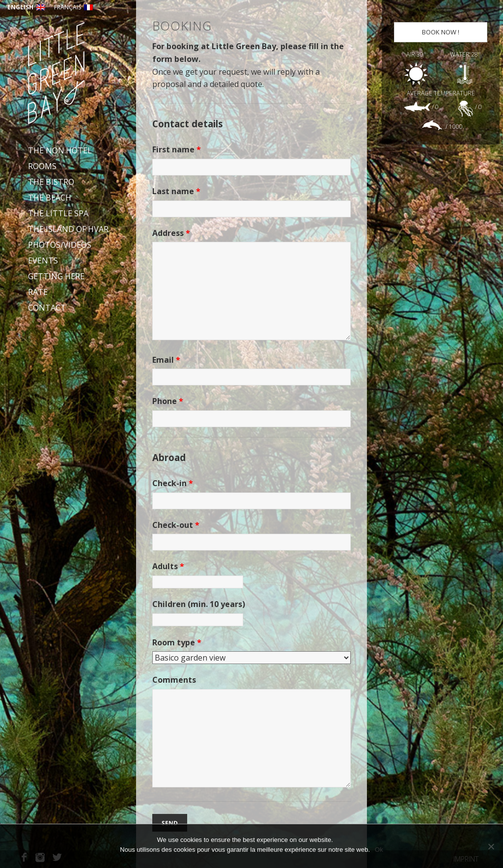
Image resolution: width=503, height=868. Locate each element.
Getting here (56, 276)
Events (43, 260)
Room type (177, 642)
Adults (168, 566)
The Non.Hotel (60, 150)
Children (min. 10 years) (199, 604)
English (26, 7)
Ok (379, 850)
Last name (176, 191)
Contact (47, 308)
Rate (38, 292)
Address (171, 233)
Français (73, 7)
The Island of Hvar (68, 229)
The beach (50, 198)
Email (166, 360)
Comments (174, 680)
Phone (168, 401)
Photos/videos (60, 245)
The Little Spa (58, 213)
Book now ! (441, 32)
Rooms (42, 166)
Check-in (173, 483)
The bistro (51, 182)
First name (177, 149)
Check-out (176, 525)
